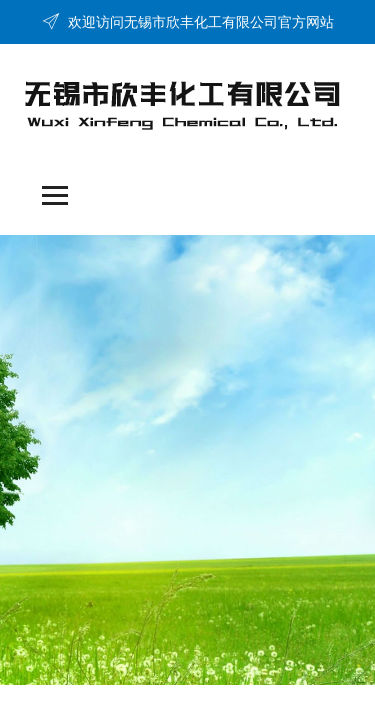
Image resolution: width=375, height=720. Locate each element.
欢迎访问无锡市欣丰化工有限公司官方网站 (187, 22)
